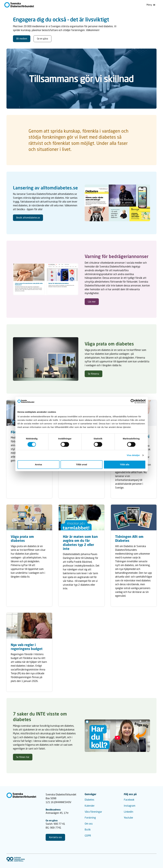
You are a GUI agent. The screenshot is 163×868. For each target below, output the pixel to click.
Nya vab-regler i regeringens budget (27, 647)
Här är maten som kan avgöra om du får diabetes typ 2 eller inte (80, 542)
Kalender (90, 806)
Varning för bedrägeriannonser (117, 256)
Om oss (89, 824)
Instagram (130, 806)
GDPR (88, 836)
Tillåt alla (125, 464)
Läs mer (92, 302)
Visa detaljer (133, 455)
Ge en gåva (42, 39)
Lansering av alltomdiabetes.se (45, 188)
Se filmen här (23, 757)
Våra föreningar (93, 812)
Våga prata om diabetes (109, 344)
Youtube (128, 818)
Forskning (90, 818)
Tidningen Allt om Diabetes (129, 539)
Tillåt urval (81, 464)
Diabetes (89, 800)
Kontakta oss (55, 837)
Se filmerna (94, 374)
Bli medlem (22, 39)
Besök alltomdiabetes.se (28, 218)
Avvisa (38, 464)
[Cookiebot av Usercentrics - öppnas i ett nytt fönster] (133, 401)
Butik (88, 830)
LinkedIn (129, 812)
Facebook (129, 800)
